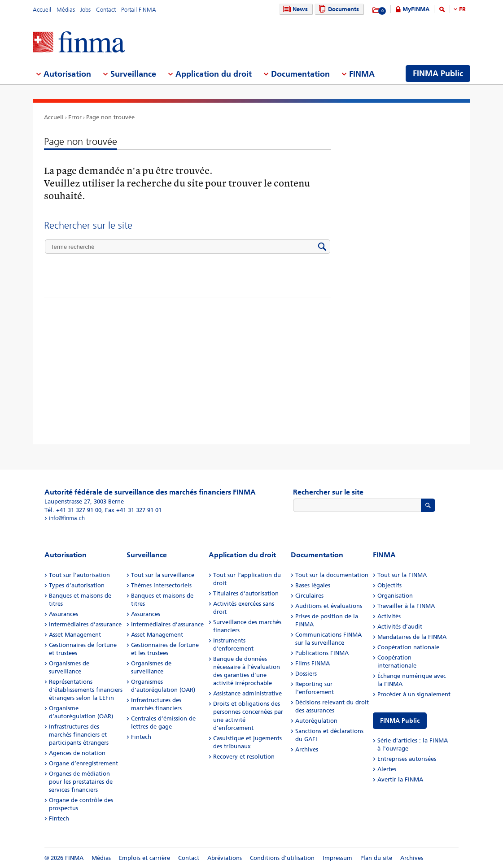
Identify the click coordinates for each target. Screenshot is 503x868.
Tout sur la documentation (332, 575)
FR (462, 9)
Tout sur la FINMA (402, 575)
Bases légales (313, 585)
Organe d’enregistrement (83, 763)
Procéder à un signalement (414, 694)
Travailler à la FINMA (406, 606)
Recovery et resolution (244, 757)
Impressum (337, 858)
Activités (389, 616)
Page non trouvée (110, 117)
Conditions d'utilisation (282, 858)
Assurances (63, 614)
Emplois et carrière (144, 858)
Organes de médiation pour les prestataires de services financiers (81, 782)
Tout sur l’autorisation (79, 575)
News (294, 9)
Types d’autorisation (77, 585)
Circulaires (309, 596)
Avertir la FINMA (400, 779)
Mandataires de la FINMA (412, 637)
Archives (307, 749)
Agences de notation (77, 753)
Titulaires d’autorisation (246, 593)
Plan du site (376, 858)
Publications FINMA (322, 653)
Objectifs (389, 585)
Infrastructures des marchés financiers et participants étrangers (79, 735)
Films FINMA (313, 663)
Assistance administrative (247, 693)
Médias (66, 10)
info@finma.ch (67, 518)
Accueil (42, 10)
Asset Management (75, 635)
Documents (338, 9)
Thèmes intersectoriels (161, 585)
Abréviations (225, 858)
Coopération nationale (408, 647)
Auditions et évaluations (329, 606)
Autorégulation (316, 721)
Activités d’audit (400, 627)
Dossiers (306, 674)
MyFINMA (416, 9)
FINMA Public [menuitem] (438, 74)
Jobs (85, 10)
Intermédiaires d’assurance (85, 624)
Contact (106, 10)
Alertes (387, 769)
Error (75, 117)
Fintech (59, 818)
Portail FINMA (139, 10)
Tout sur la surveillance (163, 575)
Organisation (395, 596)
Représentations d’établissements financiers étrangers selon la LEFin (86, 690)
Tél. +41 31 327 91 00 (73, 510)
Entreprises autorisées (407, 759)
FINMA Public (400, 721)
